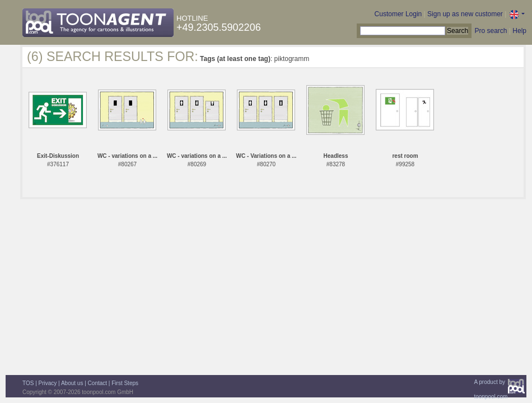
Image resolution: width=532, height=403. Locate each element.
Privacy (48, 383)
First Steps (125, 383)
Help (519, 31)
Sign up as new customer (465, 14)
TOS (28, 383)
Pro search (491, 31)
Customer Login (398, 14)
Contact (97, 383)
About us (72, 383)
